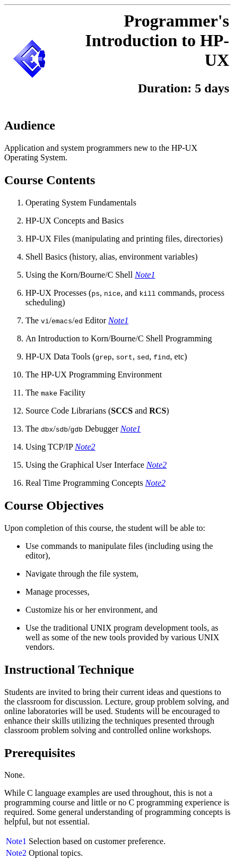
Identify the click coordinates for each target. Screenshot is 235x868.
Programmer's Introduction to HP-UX (157, 40)
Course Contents (50, 180)
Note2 (16, 853)
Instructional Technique (69, 669)
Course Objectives (54, 505)
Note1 (16, 841)
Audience (30, 125)
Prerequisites (40, 753)
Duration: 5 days (184, 88)
